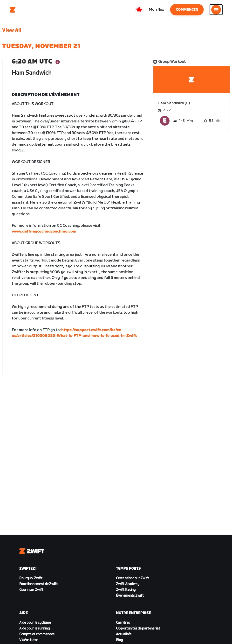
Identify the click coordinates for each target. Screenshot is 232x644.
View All (12, 30)
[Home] (13, 10)
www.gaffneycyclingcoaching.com (44, 231)
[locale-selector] (139, 10)
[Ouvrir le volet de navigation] (216, 10)
